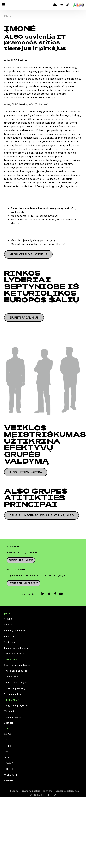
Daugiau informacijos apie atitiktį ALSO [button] (42, 515)
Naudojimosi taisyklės (67, 791)
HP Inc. (8, 746)
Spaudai (8, 723)
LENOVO (9, 763)
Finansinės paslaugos (16, 671)
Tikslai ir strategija (14, 654)
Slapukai (14, 791)
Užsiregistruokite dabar (24, 583)
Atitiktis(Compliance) (15, 631)
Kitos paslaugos (13, 717)
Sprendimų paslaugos (16, 688)
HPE (6, 740)
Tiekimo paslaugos (14, 694)
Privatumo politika (31, 791)
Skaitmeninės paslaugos (17, 665)
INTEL (7, 758)
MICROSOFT (11, 775)
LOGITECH (10, 769)
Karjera (8, 625)
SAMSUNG (10, 781)
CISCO (8, 734)
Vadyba (8, 619)
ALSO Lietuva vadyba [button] (26, 472)
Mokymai (9, 711)
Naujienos (9, 642)
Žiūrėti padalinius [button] (24, 318)
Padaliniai (9, 636)
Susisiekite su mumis (21, 560)
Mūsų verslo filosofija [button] (28, 254)
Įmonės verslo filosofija (17, 648)
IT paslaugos (11, 677)
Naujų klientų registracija (17, 705)
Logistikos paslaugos (16, 683)
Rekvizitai (48, 791)
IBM (6, 752)
